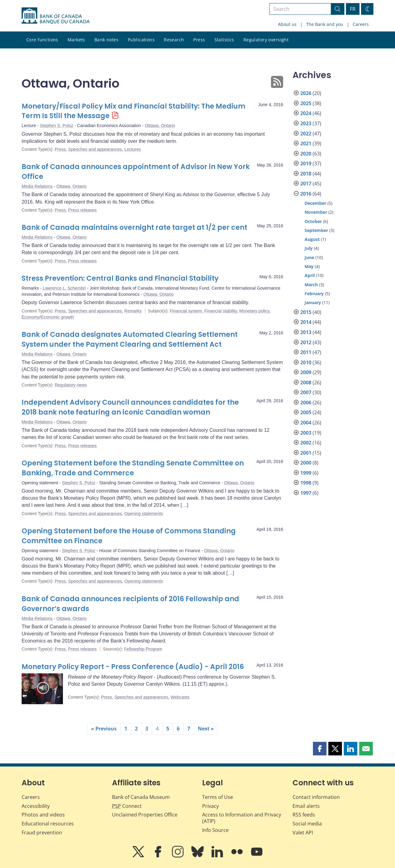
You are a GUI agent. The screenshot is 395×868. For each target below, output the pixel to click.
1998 (306, 483)
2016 (306, 194)
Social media (307, 824)
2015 (306, 312)
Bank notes (106, 40)
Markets (76, 40)
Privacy (210, 806)
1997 (306, 493)
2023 (306, 123)
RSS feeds (304, 815)
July (309, 248)
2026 (306, 93)
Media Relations (37, 186)
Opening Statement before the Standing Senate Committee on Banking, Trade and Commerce (133, 468)
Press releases (83, 210)
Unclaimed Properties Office (145, 815)
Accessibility (36, 806)
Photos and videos (43, 815)
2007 (306, 392)
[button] (320, 749)
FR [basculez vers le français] (353, 9)
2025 (306, 103)
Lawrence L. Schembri (64, 288)
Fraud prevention (42, 833)
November (316, 212)
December (315, 203)
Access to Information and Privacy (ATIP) (242, 818)
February (314, 293)
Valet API (303, 833)
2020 (306, 154)
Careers (361, 24)
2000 (306, 463)
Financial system (186, 311)
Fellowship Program (143, 649)
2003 (306, 433)
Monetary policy (254, 311)
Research (174, 40)
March (311, 285)
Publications (141, 40)
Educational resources (48, 824)
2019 (306, 163)
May (309, 266)
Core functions (42, 40)
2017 (306, 184)
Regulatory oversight (266, 40)
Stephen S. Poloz (56, 126)
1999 (306, 473)
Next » (206, 729)
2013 (306, 332)
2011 (306, 352)
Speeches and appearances (95, 149)
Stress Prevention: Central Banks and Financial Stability (120, 278)
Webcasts (180, 697)
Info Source (215, 830)
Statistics (224, 40)
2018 (306, 174)
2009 (306, 372)
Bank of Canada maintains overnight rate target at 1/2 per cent (134, 227)
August (312, 239)
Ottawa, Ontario (160, 126)
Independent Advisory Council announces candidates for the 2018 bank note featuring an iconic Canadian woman (130, 407)
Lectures (133, 149)
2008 (306, 382)
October (313, 221)
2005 (306, 412)
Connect (127, 806)
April (310, 275)
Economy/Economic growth (48, 317)
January (313, 302)
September (316, 230)
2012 (306, 342)
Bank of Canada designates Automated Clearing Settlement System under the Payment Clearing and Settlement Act (130, 339)
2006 (306, 403)
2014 (306, 322)
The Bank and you (325, 24)
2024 (306, 113)
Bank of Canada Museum (141, 797)
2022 (306, 134)
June (309, 257)
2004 (306, 423)
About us (287, 24)
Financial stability (221, 311)
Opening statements (144, 514)
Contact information (316, 797)
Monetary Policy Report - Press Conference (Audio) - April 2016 (133, 667)
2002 (306, 443)
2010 (306, 362)
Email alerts (306, 806)
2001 (306, 453)
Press (199, 40)
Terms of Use (218, 797)
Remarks (133, 311)
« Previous (104, 729)
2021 (306, 143)
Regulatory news (71, 385)
